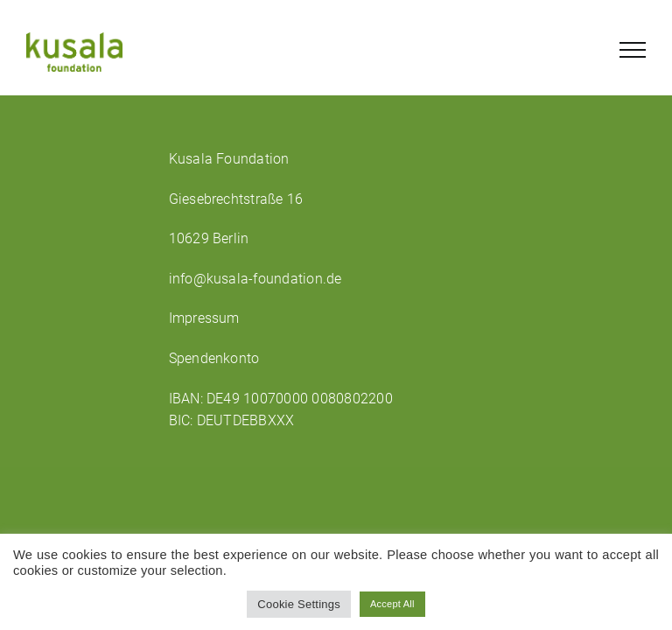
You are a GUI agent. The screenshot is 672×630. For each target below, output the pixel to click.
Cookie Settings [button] (299, 604)
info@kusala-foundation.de (255, 279)
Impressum (204, 318)
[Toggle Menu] (633, 50)
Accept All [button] (392, 604)
